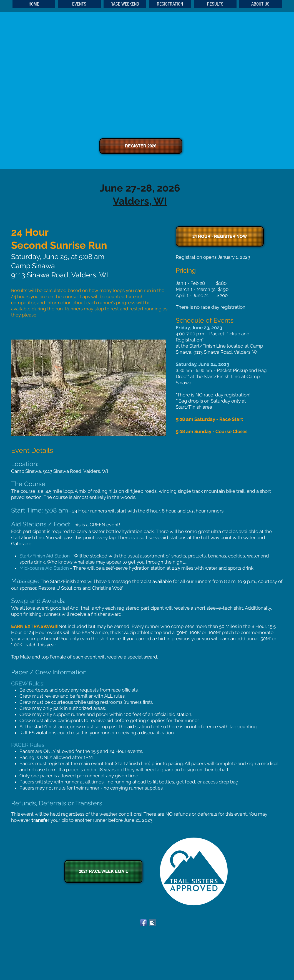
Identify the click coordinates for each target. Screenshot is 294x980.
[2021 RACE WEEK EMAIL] (103, 871)
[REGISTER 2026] (141, 146)
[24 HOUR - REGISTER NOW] (220, 236)
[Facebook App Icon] (143, 923)
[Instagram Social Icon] (152, 923)
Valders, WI (140, 201)
